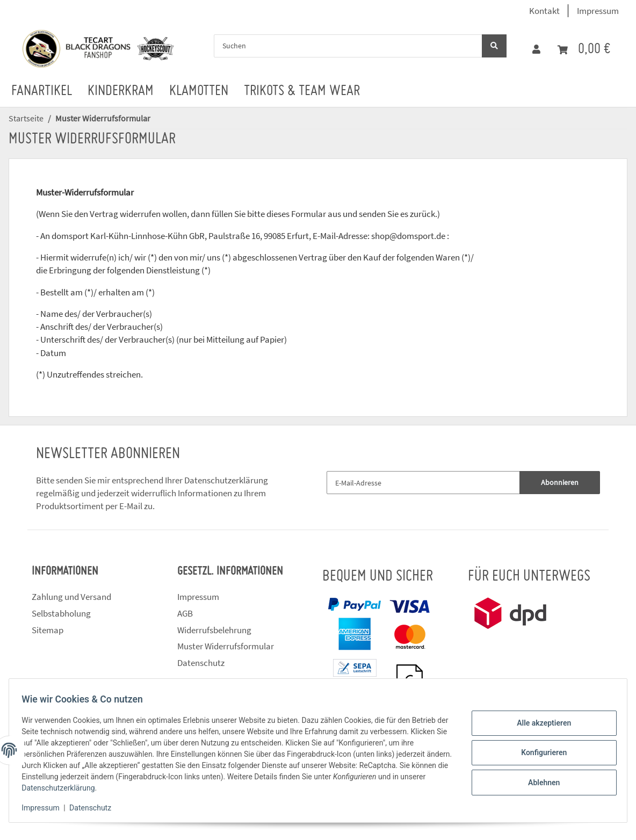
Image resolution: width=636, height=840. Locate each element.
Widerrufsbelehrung (214, 630)
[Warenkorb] (584, 50)
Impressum (598, 11)
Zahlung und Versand (71, 597)
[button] (536, 49)
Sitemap (48, 630)
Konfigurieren (539, 752)
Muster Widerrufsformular (226, 646)
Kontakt (544, 11)
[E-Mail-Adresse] (423, 483)
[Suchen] (348, 46)
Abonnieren (560, 482)
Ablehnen (539, 780)
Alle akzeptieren (539, 725)
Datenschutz (201, 663)
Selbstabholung (61, 613)
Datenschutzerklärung (226, 480)
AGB (185, 613)
